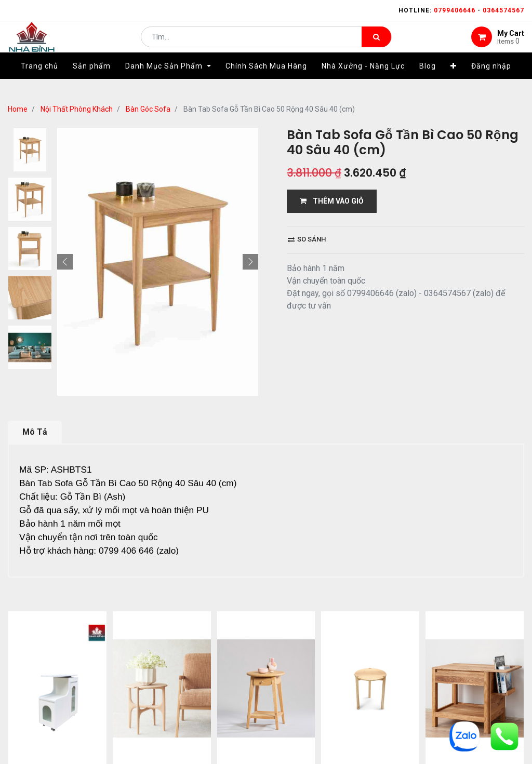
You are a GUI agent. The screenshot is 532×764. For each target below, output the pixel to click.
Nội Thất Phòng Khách (77, 109)
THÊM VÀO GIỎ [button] (332, 201)
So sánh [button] (307, 239)
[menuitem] (39, 82)
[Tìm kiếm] (376, 45)
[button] (454, 82)
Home (18, 109)
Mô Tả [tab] (35, 432)
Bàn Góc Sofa (148, 109)
